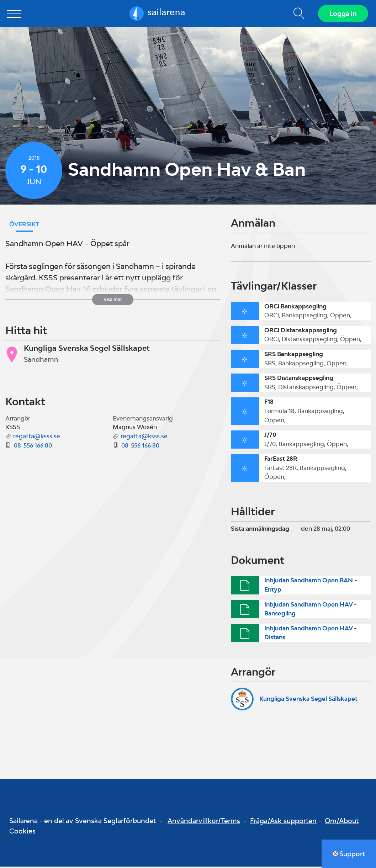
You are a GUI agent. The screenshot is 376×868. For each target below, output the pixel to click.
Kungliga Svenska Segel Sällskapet (308, 700)
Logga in (342, 14)
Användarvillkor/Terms (204, 822)
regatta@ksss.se (37, 438)
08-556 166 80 (33, 447)
